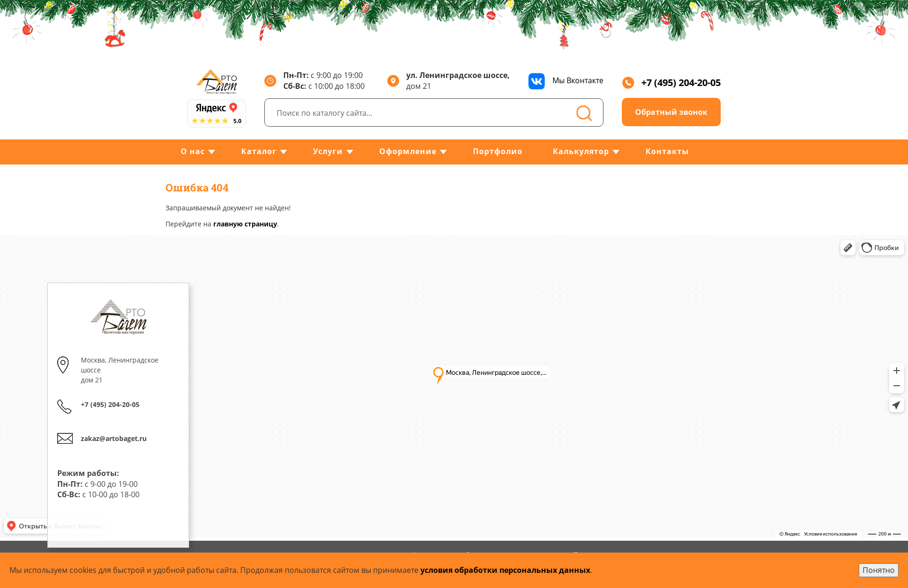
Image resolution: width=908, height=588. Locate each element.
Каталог (259, 151)
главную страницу (245, 224)
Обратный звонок (671, 112)
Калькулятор (581, 151)
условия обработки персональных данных (505, 570)
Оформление (408, 151)
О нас (193, 151)
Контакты (667, 151)
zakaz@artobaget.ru (114, 438)
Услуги (328, 151)
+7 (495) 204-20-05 (671, 82)
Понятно (879, 570)
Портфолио (498, 151)
